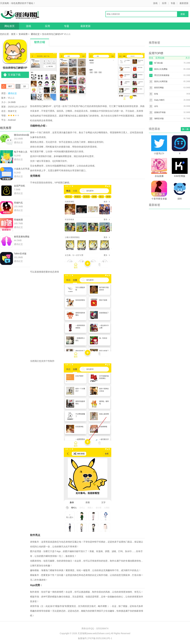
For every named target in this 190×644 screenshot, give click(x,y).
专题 (173, 3)
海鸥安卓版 (159, 119)
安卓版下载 (14, 75)
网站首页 (9, 26)
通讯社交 (35, 34)
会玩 (156, 106)
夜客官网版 (159, 88)
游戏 (155, 3)
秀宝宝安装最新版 (162, 75)
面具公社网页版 (161, 81)
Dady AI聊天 (159, 100)
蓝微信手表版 (160, 112)
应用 (164, 3)
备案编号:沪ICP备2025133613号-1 (95, 638)
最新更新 (184, 3)
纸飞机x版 (158, 63)
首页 (13, 34)
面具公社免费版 (161, 69)
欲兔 (156, 94)
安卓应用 (23, 34)
